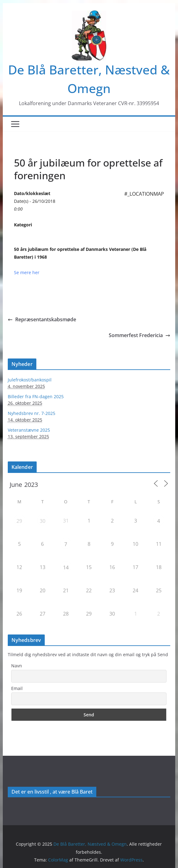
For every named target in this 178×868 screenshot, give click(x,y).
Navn (17, 666)
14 (66, 568)
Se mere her (27, 272)
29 (19, 521)
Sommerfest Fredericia (139, 335)
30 (43, 521)
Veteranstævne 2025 (29, 430)
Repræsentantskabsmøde (42, 319)
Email (17, 688)
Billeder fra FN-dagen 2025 (36, 396)
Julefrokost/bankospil (30, 380)
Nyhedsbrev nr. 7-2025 (32, 413)
